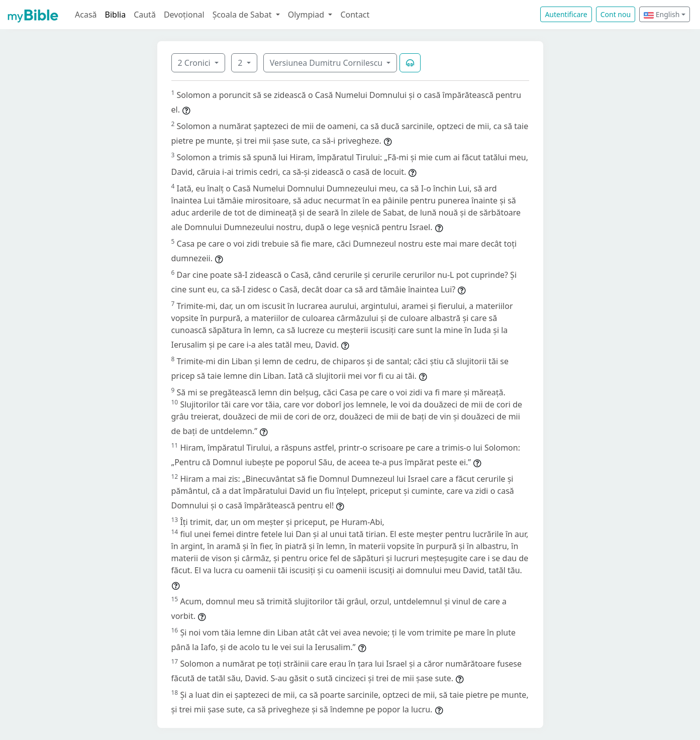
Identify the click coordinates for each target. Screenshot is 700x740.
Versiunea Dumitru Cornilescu (327, 63)
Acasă (86, 15)
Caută (145, 15)
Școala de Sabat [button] (243, 15)
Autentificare (566, 14)
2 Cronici (195, 63)
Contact (355, 15)
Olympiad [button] (307, 15)
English (662, 14)
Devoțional (184, 15)
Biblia (116, 15)
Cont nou (616, 14)
